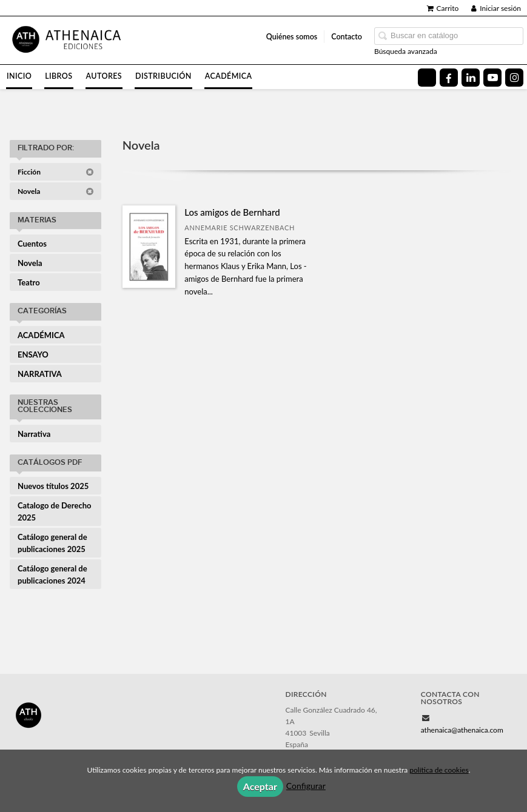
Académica (229, 76)
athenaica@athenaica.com (462, 730)
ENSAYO (33, 354)
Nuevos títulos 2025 (53, 486)
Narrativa (34, 434)
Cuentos (32, 244)
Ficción (56, 172)
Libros (59, 76)
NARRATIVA (40, 374)
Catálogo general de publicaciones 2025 (52, 543)
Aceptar (260, 786)
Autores (104, 76)
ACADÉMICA (41, 335)
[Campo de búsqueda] (449, 36)
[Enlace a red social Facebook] (449, 78)
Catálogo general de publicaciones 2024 (52, 574)
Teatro (29, 282)
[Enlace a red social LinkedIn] (471, 78)
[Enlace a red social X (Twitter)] (427, 78)
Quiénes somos (292, 37)
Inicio (19, 76)
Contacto (347, 37)
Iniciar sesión (496, 8)
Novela (56, 191)
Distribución (163, 76)
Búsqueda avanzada (406, 51)
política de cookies (439, 770)
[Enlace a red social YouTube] (492, 78)
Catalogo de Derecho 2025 (54, 511)
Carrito (443, 8)
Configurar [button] (306, 786)
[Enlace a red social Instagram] (514, 78)
